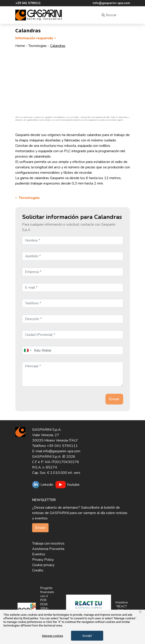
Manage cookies (53, 636)
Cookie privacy (43, 565)
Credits (38, 570)
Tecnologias (38, 46)
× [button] (140, 612)
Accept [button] (87, 636)
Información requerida (36, 38)
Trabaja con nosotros (48, 543)
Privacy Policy (43, 560)
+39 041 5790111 (28, 3)
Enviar (40, 528)
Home (20, 46)
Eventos (39, 554)
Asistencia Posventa (48, 549)
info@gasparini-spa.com (111, 3)
